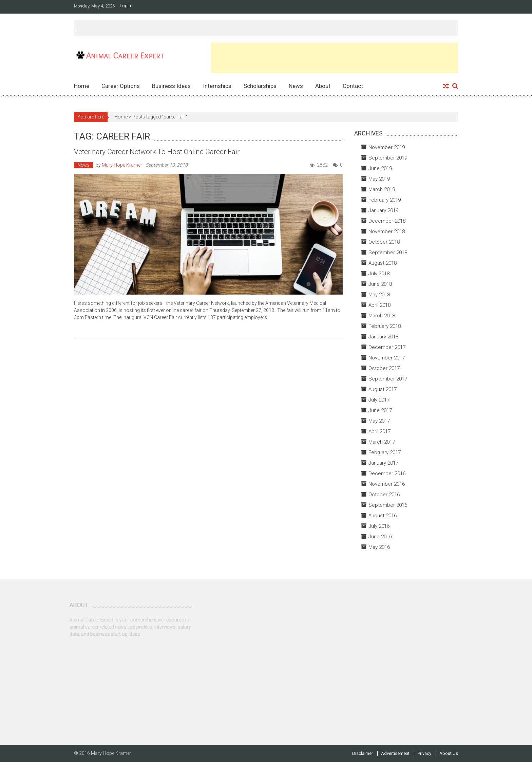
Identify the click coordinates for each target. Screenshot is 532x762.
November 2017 (387, 358)
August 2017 (383, 389)
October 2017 (384, 368)
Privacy (424, 754)
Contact (353, 86)
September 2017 (388, 379)
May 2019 (379, 179)
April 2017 (379, 431)
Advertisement (395, 754)
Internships (217, 86)
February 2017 (385, 452)
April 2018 (379, 305)
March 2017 (382, 442)
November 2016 (387, 484)
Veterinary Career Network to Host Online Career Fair (157, 152)
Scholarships (260, 86)
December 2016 (387, 473)
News (296, 86)
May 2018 (379, 295)
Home (82, 86)
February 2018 (385, 326)
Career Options (121, 86)
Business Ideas (171, 86)
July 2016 (379, 526)
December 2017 (387, 347)
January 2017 (383, 463)
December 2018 (387, 221)
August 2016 (383, 516)
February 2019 (385, 200)
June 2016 (380, 537)
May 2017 (379, 421)
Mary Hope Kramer (122, 165)
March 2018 (382, 316)
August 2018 (383, 263)
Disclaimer (363, 754)
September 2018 (388, 253)
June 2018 (380, 284)
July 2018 (379, 274)
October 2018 (384, 242)
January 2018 (383, 337)
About (323, 86)
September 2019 (388, 158)
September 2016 (388, 505)
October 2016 (384, 495)
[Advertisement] (335, 58)
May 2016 (379, 547)
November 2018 (387, 231)
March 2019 (382, 189)
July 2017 (379, 400)
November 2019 (387, 147)
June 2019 (380, 168)
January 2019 (383, 210)
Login (125, 6)
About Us (449, 754)
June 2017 (380, 410)
